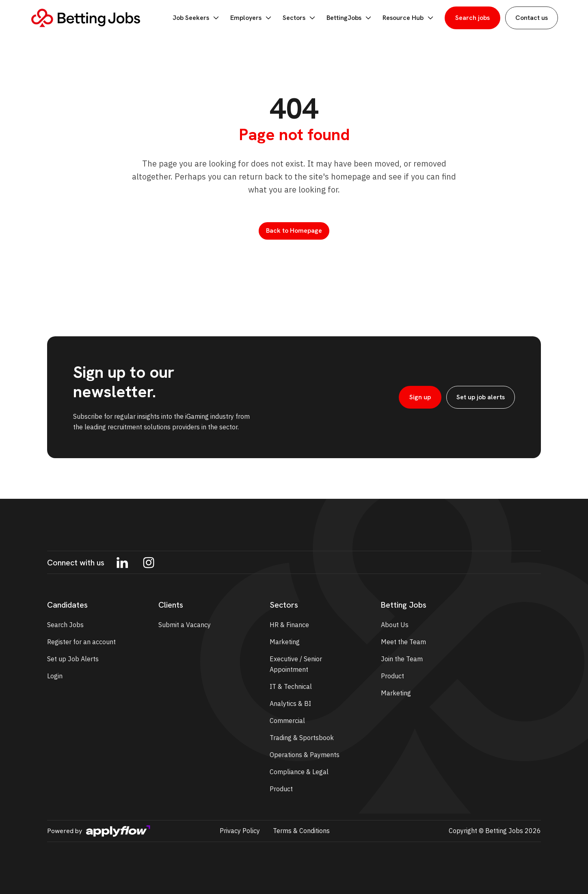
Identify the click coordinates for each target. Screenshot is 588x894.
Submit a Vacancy (185, 625)
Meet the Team (403, 642)
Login (55, 676)
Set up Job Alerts (73, 659)
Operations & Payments (305, 755)
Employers (252, 18)
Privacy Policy (240, 831)
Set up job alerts (481, 397)
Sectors (300, 18)
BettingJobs (350, 18)
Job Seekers (197, 18)
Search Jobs (65, 625)
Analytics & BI (290, 704)
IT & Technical (291, 686)
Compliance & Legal (299, 772)
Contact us (532, 18)
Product (281, 789)
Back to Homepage (294, 231)
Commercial (287, 721)
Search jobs (472, 18)
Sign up (420, 397)
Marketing (285, 642)
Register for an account (81, 642)
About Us (395, 625)
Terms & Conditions (301, 831)
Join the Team (402, 659)
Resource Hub (409, 18)
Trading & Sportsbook (302, 738)
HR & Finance (289, 625)
